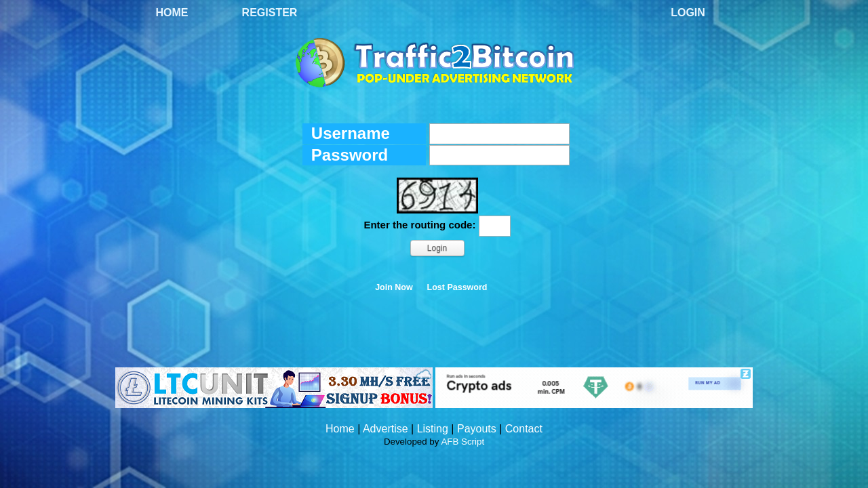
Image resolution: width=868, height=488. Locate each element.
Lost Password (457, 287)
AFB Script (462, 442)
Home (172, 13)
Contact (524, 429)
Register (270, 13)
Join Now (394, 287)
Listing (433, 429)
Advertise (386, 429)
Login (688, 13)
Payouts (477, 429)
